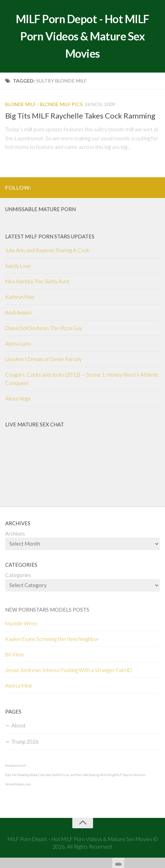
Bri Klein (15, 654)
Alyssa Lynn (18, 343)
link (159, 760)
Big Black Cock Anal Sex (40, 775)
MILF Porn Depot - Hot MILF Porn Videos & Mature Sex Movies (83, 36)
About (19, 725)
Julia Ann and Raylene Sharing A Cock (47, 250)
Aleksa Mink (19, 686)
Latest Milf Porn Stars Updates (50, 236)
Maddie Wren (21, 623)
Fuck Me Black (15, 775)
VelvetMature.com (18, 784)
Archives (15, 534)
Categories (18, 575)
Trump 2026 (25, 742)
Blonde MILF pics (61, 104)
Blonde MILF (21, 104)
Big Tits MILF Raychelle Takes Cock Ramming (80, 116)
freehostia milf (15, 766)
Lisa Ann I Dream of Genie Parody (43, 359)
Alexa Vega (18, 398)
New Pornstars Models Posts (47, 610)
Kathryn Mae (20, 297)
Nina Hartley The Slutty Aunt (37, 281)
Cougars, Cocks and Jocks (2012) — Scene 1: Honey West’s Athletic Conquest (82, 379)
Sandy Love (18, 266)
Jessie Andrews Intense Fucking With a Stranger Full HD (68, 670)
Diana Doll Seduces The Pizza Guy (44, 328)
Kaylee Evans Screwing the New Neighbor (52, 639)
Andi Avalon (19, 312)
